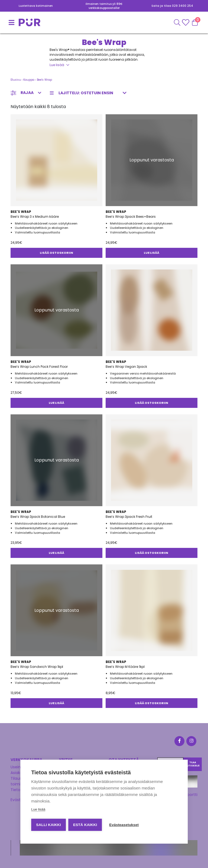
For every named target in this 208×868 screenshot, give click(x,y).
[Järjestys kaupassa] (90, 93)
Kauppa (29, 80)
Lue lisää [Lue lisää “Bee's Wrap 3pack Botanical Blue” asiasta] (56, 553)
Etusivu (16, 80)
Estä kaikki (85, 825)
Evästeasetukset (124, 825)
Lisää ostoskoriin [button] (56, 253)
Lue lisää (57, 65)
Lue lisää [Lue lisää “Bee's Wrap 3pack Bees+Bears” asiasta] (152, 253)
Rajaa (27, 93)
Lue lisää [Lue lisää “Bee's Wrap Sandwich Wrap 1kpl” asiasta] (56, 703)
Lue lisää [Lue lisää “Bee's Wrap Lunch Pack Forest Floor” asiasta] (56, 403)
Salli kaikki (48, 825)
